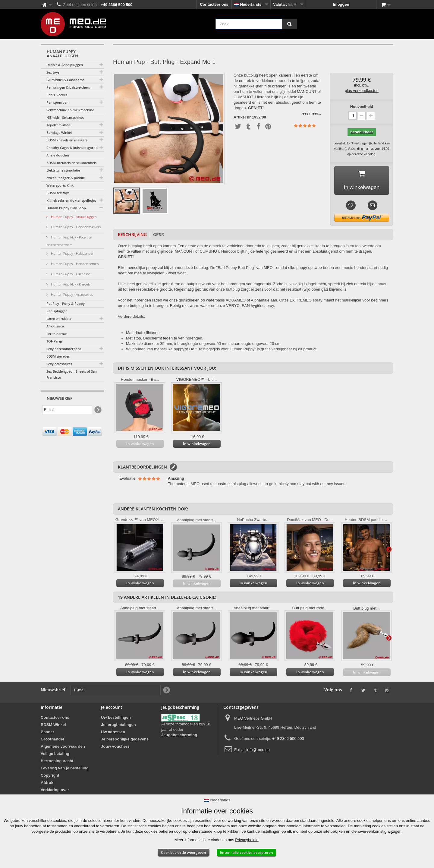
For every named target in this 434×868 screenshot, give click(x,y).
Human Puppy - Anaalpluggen (73, 217)
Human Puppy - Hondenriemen (74, 264)
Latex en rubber (59, 319)
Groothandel (52, 740)
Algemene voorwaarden (63, 747)
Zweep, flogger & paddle (66, 178)
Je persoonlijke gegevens (125, 740)
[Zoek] (289, 24)
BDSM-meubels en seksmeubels (71, 163)
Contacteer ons (214, 4)
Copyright (50, 776)
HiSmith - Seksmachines (65, 117)
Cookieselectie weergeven (184, 852)
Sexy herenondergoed (64, 349)
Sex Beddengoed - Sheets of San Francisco (72, 374)
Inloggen (341, 4)
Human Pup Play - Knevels (70, 284)
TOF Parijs (54, 341)
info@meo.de (258, 751)
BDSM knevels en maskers (67, 140)
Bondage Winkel (59, 133)
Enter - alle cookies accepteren (247, 852)
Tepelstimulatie (58, 125)
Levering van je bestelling (65, 769)
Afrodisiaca (55, 326)
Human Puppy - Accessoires (71, 294)
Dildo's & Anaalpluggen (65, 65)
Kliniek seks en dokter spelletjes (71, 200)
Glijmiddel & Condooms (65, 80)
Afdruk (47, 783)
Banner (47, 733)
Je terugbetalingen (118, 726)
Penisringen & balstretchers (68, 87)
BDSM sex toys (58, 193)
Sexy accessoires (59, 364)
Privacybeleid (247, 840)
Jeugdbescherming (179, 736)
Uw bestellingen (116, 718)
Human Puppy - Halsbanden (72, 253)
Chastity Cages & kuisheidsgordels (73, 148)
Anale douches (58, 155)
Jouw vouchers (115, 747)
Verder (389, 550)
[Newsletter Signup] (97, 410)
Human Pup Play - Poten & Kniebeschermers (69, 241)
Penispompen (57, 102)
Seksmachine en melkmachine (70, 110)
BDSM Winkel (53, 726)
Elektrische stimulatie (63, 170)
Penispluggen (57, 311)
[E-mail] (67, 410)
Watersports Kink (60, 185)
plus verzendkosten (362, 91)
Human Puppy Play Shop (66, 208)
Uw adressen (113, 733)
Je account (112, 708)
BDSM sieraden (58, 356)
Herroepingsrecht (57, 762)
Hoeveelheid (362, 107)
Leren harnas (57, 334)
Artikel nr (242, 117)
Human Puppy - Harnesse (70, 274)
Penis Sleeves (57, 95)
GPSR (159, 235)
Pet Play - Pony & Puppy (66, 303)
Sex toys (53, 72)
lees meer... (311, 113)
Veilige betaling (55, 754)
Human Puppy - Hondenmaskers (75, 227)
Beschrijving (132, 235)
